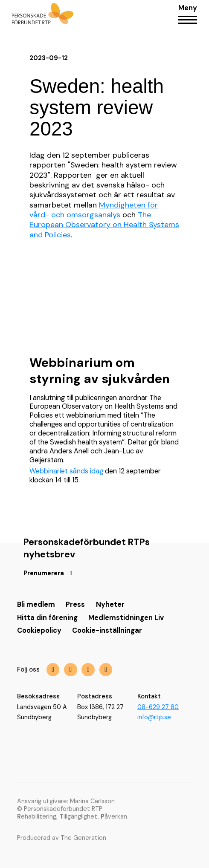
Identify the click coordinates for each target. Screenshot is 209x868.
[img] (88, 670)
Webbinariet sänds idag (66, 471)
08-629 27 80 (158, 707)
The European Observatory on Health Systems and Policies (104, 225)
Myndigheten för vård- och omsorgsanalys (94, 210)
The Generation (83, 838)
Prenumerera (44, 573)
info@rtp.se (154, 717)
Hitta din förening (47, 618)
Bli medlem (36, 604)
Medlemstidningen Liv (126, 618)
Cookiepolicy (39, 630)
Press (75, 604)
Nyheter (110, 604)
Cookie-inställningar (107, 630)
